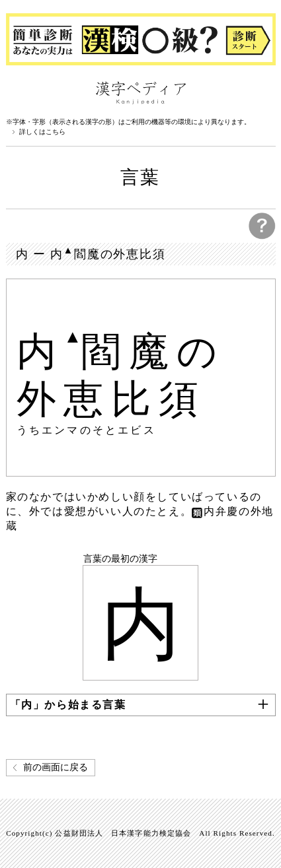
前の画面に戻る (56, 767)
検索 (262, 92)
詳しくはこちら (42, 132)
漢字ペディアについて (19, 92)
